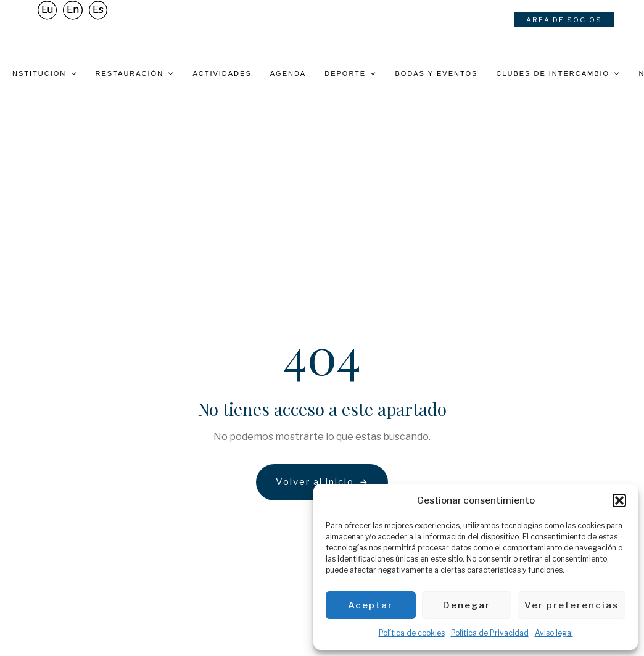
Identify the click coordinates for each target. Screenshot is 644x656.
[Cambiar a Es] (98, 14)
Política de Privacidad (490, 633)
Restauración (135, 73)
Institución (43, 73)
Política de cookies (412, 633)
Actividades (222, 73)
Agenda (288, 73)
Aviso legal (554, 633)
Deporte (350, 73)
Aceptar (370, 605)
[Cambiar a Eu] (47, 14)
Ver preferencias (572, 605)
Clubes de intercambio (558, 73)
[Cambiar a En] (73, 14)
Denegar (467, 605)
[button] (619, 500)
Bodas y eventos (436, 73)
